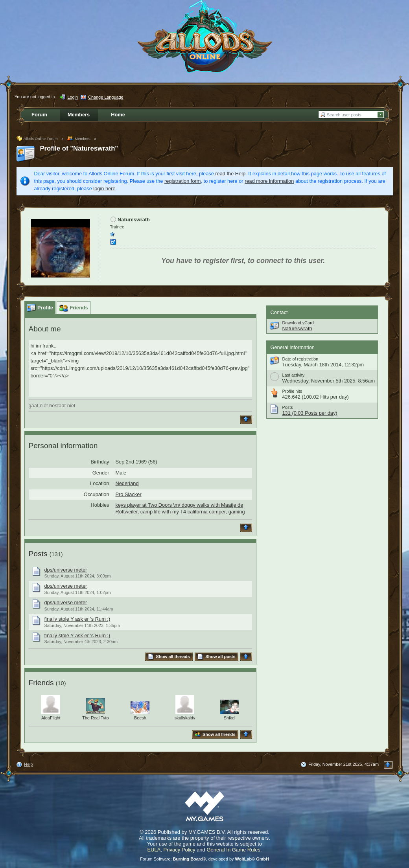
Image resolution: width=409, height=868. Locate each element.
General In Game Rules (233, 850)
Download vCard (298, 323)
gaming (237, 512)
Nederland (127, 483)
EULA (154, 850)
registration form (182, 181)
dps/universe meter (66, 570)
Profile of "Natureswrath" (79, 148)
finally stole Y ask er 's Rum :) (77, 619)
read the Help (230, 174)
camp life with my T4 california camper (183, 512)
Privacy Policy (180, 850)
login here (104, 188)
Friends (41, 683)
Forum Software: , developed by (204, 859)
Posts (38, 554)
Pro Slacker (129, 494)
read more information (269, 181)
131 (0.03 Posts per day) (310, 413)
